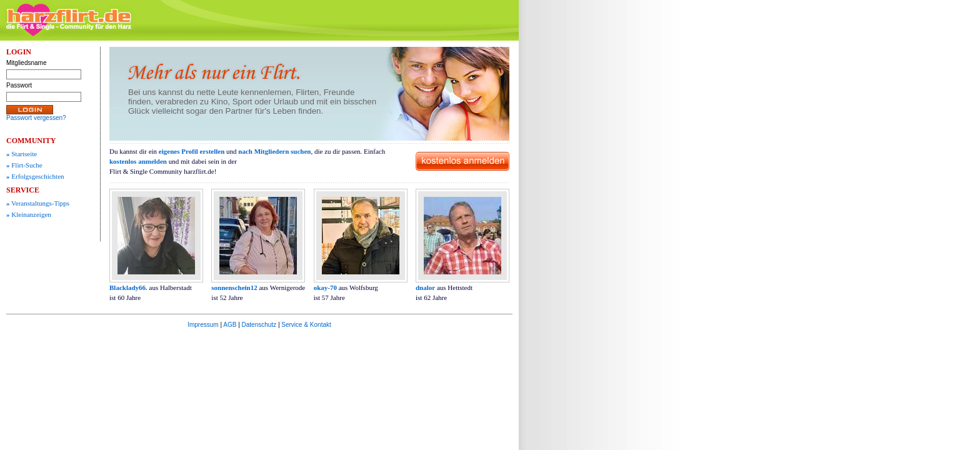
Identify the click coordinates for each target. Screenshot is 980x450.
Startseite (22, 154)
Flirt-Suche (24, 165)
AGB (230, 325)
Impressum (203, 325)
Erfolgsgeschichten (35, 176)
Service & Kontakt (306, 325)
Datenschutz (259, 325)
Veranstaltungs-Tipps (38, 203)
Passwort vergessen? (36, 118)
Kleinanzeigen (29, 214)
